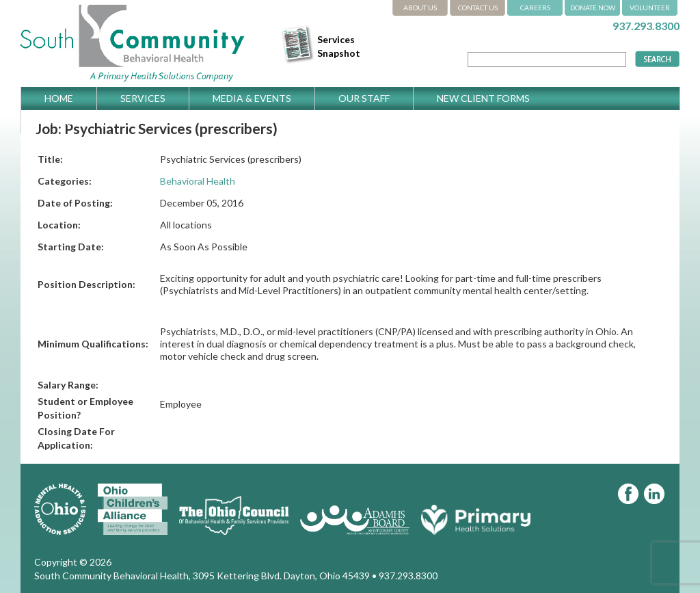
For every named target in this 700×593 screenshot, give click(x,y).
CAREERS (535, 8)
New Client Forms (483, 98)
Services (143, 98)
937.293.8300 (646, 26)
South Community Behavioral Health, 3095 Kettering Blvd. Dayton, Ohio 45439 (202, 576)
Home (59, 98)
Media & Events (252, 98)
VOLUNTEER (650, 8)
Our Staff (364, 98)
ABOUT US (420, 8)
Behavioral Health (198, 181)
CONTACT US (478, 8)
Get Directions (85, 121)
